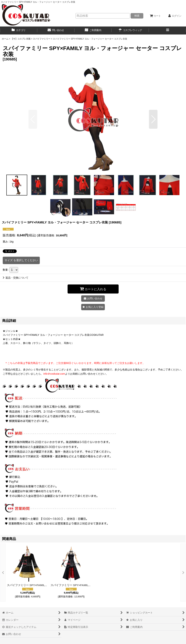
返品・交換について (16, 278)
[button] (167, 30)
